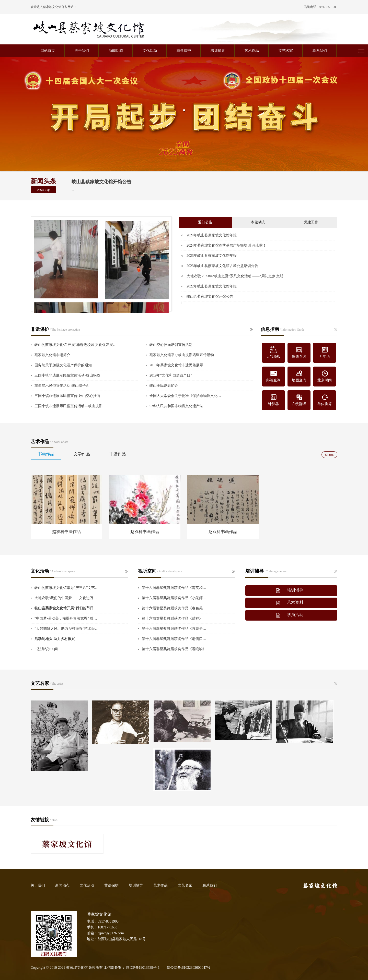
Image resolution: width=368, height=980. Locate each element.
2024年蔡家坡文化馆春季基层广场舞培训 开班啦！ (226, 245)
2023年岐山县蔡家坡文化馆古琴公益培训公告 (222, 266)
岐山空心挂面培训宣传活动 (171, 345)
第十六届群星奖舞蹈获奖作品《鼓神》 (172, 618)
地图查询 (299, 376)
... (73, 190)
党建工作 (311, 222)
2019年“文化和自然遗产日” (171, 375)
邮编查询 (273, 376)
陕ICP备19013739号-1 (143, 968)
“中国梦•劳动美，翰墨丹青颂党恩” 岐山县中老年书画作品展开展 (67, 618)
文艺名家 (286, 51)
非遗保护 (184, 51)
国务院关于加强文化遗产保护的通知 (63, 365)
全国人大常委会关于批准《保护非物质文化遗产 (186, 396)
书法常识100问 (46, 649)
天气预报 (273, 352)
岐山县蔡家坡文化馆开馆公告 (101, 182)
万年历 (325, 352)
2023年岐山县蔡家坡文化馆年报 (212, 256)
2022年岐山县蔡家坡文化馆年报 (212, 286)
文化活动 (150, 51)
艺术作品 (252, 51)
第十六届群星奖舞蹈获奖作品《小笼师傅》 (175, 598)
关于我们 (82, 51)
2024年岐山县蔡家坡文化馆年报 (212, 235)
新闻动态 (116, 51)
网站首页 (48, 51)
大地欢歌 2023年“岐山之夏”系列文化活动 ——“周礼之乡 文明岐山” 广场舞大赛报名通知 (238, 276)
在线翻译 (299, 400)
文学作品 (82, 454)
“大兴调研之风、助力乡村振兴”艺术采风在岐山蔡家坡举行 (67, 629)
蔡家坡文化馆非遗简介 (52, 355)
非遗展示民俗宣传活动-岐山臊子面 (62, 386)
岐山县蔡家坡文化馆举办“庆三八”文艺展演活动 (67, 588)
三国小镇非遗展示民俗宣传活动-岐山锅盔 (67, 375)
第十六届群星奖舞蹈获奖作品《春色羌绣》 (175, 608)
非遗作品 (118, 454)
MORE (330, 455)
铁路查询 (299, 352)
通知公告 (205, 222)
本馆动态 (258, 222)
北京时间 (325, 376)
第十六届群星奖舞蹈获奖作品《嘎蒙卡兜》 (175, 629)
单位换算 (325, 400)
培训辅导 (218, 51)
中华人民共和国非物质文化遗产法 (176, 406)
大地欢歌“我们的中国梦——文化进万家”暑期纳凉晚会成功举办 (67, 598)
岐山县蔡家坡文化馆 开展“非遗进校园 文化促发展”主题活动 (76, 345)
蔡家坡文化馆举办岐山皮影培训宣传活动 (182, 355)
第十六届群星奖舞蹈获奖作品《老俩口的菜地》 (175, 639)
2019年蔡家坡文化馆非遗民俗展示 (176, 365)
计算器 (273, 400)
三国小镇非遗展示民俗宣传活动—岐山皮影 (68, 406)
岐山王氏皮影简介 (164, 386)
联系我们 (320, 51)
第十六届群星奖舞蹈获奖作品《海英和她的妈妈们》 (175, 588)
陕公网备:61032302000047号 (189, 968)
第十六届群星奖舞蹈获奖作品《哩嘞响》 (174, 649)
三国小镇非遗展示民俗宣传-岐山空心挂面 (67, 396)
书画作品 (46, 454)
